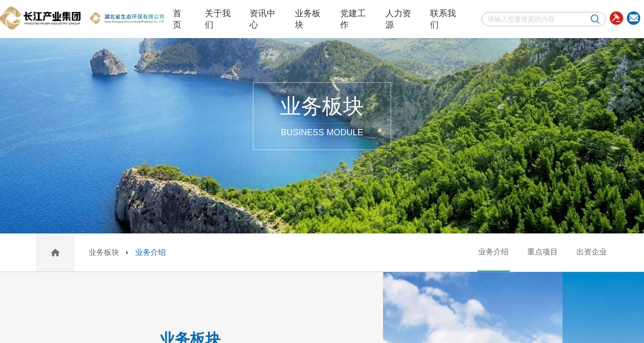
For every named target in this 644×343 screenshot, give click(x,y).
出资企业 (592, 252)
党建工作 (353, 19)
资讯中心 (262, 19)
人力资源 (398, 19)
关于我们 (218, 19)
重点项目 (543, 252)
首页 (177, 19)
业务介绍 (151, 252)
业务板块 (308, 19)
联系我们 (443, 19)
